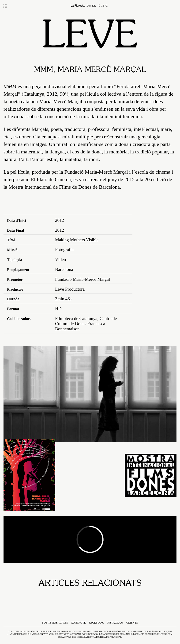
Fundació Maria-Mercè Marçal (96, 172)
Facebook (96, 623)
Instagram (115, 623)
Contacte (78, 623)
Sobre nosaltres (55, 623)
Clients (132, 623)
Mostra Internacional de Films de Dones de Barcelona (64, 187)
